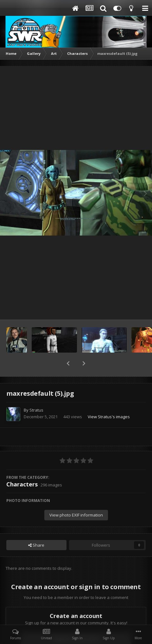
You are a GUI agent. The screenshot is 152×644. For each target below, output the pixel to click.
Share (36, 529)
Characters (22, 468)
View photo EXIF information (76, 498)
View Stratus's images (109, 400)
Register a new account (76, 622)
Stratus (36, 394)
